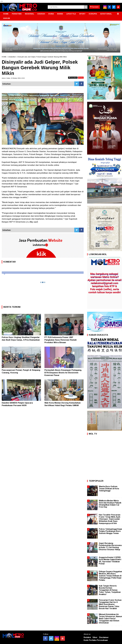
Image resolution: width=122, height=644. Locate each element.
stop (81, 78)
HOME (6, 14)
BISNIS (60, 14)
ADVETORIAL (106, 14)
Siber (95, 637)
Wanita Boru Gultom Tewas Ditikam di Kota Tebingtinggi (109, 489)
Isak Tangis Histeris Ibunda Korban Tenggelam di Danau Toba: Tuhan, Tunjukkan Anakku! (110, 590)
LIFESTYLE (71, 14)
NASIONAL (30, 14)
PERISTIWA (17, 14)
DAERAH (41, 14)
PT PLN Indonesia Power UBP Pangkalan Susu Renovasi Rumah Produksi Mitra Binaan (61, 340)
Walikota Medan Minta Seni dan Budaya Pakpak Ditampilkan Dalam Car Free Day (110, 504)
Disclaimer (104, 637)
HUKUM (6, 18)
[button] (118, 13)
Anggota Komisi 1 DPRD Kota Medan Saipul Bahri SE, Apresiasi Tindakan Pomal (110, 561)
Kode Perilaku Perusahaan (96, 640)
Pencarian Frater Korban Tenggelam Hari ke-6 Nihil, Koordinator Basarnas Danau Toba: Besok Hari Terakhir (110, 604)
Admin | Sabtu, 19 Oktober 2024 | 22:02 (13, 78)
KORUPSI (93, 14)
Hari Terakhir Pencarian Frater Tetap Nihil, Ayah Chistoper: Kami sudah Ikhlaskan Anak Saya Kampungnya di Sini (110, 519)
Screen (95, 7)
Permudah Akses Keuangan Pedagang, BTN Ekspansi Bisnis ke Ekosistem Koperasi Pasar (63, 373)
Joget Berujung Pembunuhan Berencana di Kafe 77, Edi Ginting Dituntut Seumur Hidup (110, 546)
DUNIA (51, 14)
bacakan (73, 78)
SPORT (82, 14)
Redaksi (87, 637)
